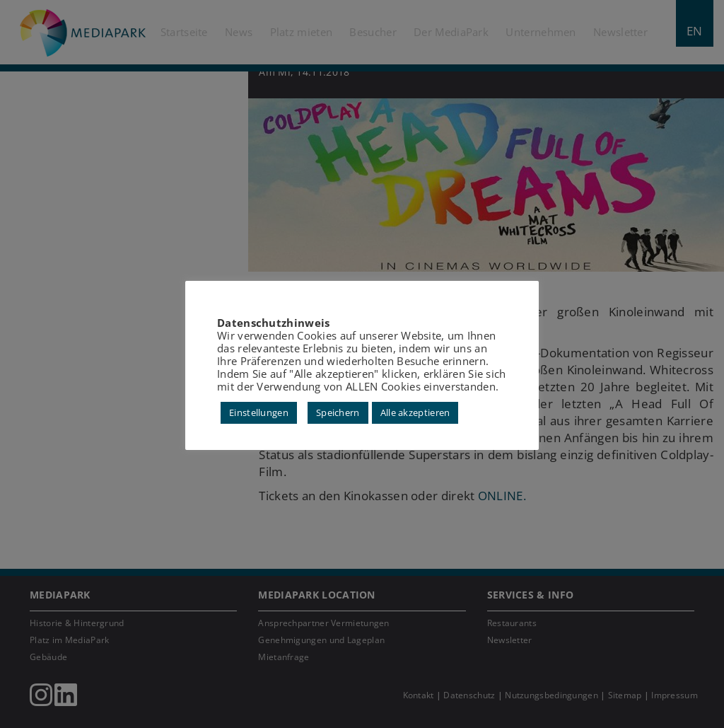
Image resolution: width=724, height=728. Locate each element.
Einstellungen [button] (259, 412)
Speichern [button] (338, 412)
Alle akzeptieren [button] (415, 412)
